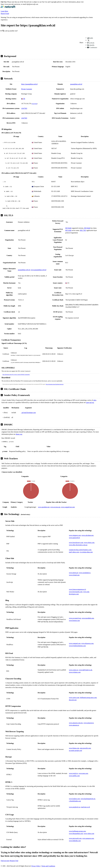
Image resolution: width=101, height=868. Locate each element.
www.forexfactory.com (76, 543)
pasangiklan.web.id (76, 84)
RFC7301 (83, 230)
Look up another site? (10, 31)
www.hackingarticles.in (88, 799)
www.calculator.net (88, 535)
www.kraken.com (74, 799)
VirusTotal (34, 104)
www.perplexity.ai (75, 807)
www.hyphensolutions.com (77, 646)
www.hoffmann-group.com (77, 831)
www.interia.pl (74, 573)
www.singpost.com (75, 535)
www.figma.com (74, 748)
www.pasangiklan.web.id (38, 270)
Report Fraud (5, 14)
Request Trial (14, 861)
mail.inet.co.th (85, 807)
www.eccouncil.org (75, 618)
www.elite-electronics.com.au (78, 545)
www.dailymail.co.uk (86, 670)
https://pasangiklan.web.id (29, 84)
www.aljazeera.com (87, 643)
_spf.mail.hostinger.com (28, 413)
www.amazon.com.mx (76, 723)
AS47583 (24, 108)
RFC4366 (68, 230)
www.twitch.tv (73, 773)
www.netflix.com (74, 776)
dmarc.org (19, 434)
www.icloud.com (74, 575)
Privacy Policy (36, 866)
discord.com (73, 700)
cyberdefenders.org (75, 801)
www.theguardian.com (76, 834)
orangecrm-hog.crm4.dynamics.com (80, 550)
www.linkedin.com (75, 841)
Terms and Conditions (48, 866)
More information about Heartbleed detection (55, 384)
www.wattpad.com (75, 643)
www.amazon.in (89, 723)
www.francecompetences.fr (77, 589)
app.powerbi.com (85, 748)
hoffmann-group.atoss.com (88, 698)
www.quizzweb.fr (74, 538)
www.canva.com (74, 698)
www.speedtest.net (44, 507)
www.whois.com (89, 543)
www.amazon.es (74, 725)
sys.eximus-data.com (86, 552)
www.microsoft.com (75, 838)
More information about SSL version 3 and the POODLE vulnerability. (16, 375)
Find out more (5, 861)
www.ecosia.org (55, 507)
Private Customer (27, 89)
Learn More (4, 11)
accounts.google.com (75, 750)
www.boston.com (74, 621)
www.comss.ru (74, 670)
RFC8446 (68, 228)
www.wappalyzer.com (68, 507)
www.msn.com (83, 773)
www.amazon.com (88, 838)
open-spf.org (90, 402)
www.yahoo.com (89, 834)
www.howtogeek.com (76, 592)
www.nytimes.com (75, 672)
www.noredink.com (88, 618)
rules (95, 400)
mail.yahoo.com (74, 552)
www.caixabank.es (85, 573)
